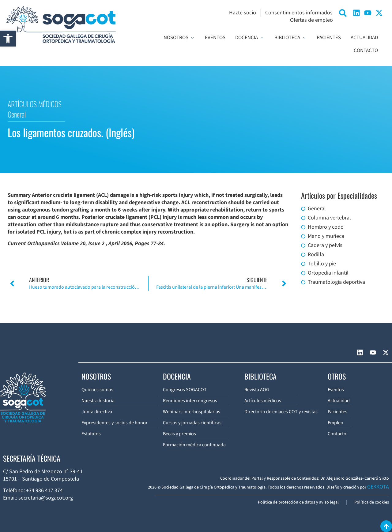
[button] (8, 39)
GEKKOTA (378, 487)
